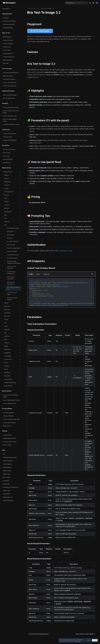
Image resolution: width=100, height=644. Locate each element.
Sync (13, 215)
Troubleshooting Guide (10, 457)
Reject (89, 640)
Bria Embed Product (13, 228)
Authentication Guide (65, 251)
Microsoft (13, 310)
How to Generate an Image (11, 107)
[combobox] (76, 3)
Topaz (13, 320)
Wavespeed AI (13, 192)
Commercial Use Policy (10, 442)
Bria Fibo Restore (12, 258)
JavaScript (46, 274)
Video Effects (13, 379)
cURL (31, 274)
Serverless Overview (9, 149)
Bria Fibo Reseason (13, 255)
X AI (13, 218)
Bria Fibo (10, 238)
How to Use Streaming (10, 86)
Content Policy (7, 435)
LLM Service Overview (10, 134)
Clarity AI (13, 343)
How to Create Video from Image (11, 112)
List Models (6, 484)
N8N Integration (8, 60)
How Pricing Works (9, 413)
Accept (95, 640)
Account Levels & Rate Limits (11, 419)
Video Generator (8, 44)
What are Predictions (9, 79)
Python (38, 274)
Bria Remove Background (11, 283)
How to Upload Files (9, 98)
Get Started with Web (9, 21)
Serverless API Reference (11, 487)
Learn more (78, 641)
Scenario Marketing (13, 383)
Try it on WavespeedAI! (41, 31)
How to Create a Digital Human (10, 120)
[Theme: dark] (90, 3)
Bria (13, 225)
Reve (13, 339)
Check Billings (7, 467)
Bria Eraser (10, 231)
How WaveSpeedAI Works (11, 73)
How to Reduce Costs (9, 403)
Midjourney (13, 349)
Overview (6, 18)
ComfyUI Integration (9, 57)
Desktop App (7, 47)
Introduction (6, 9)
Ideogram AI (13, 212)
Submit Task (7, 491)
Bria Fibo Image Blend (14, 248)
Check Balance (7, 464)
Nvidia (13, 346)
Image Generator (8, 40)
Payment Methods (8, 416)
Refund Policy (7, 426)
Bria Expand (11, 235)
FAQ (4, 454)
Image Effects (13, 386)
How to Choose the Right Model (10, 396)
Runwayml (13, 376)
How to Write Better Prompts (11, 400)
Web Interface (7, 37)
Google (13, 188)
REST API (6, 63)
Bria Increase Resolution (11, 278)
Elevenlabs (13, 313)
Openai (13, 178)
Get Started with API (9, 24)
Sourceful (13, 316)
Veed (13, 363)
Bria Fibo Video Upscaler (12, 267)
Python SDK (6, 50)
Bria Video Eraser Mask (12, 293)
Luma (13, 326)
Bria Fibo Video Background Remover (14, 262)
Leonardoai (13, 356)
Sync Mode (6, 494)
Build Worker (7, 163)
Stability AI (13, 373)
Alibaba (13, 175)
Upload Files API (8, 497)
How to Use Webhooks (10, 83)
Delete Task (7, 474)
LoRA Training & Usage (10, 95)
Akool (13, 369)
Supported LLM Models (10, 140)
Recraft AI (13, 306)
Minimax (13, 208)
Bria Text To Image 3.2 (13, 288)
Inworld (13, 202)
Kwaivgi (13, 195)
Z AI (13, 323)
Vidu (13, 198)
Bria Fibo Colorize (13, 241)
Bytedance (13, 182)
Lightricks (13, 336)
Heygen (13, 366)
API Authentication (8, 28)
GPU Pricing (6, 153)
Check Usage (7, 471)
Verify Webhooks (8, 501)
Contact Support (8, 461)
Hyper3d (13, 329)
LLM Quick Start (8, 137)
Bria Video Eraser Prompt (12, 299)
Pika (13, 333)
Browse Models (12, 172)
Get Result (6, 481)
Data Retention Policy (9, 438)
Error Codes (7, 477)
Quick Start (6, 156)
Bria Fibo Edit (11, 245)
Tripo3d (13, 205)
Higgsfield (13, 353)
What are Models (8, 76)
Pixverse (13, 185)
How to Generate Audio (10, 116)
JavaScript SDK (8, 53)
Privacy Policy (7, 445)
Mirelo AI (13, 222)
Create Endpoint (8, 159)
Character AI (13, 359)
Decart (13, 303)
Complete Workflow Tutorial (11, 124)
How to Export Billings (9, 423)
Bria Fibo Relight (12, 251)
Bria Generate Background (11, 273)
